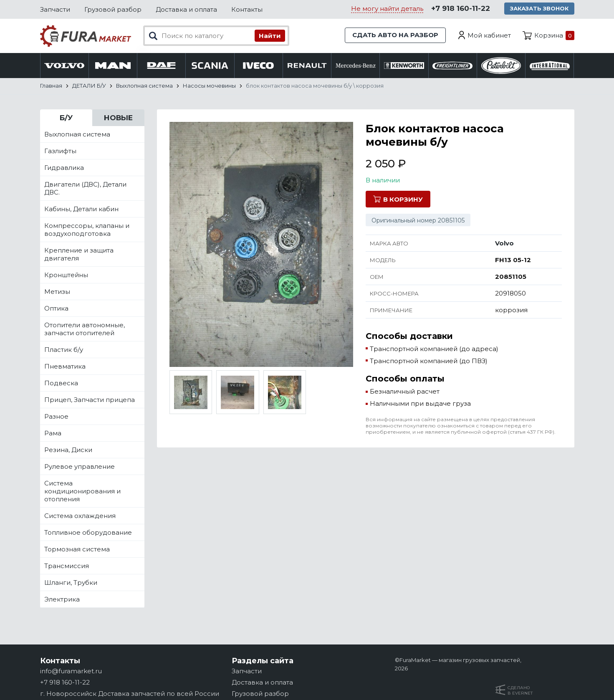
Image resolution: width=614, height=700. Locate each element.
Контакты (247, 9)
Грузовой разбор (113, 9)
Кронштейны (66, 275)
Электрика (62, 600)
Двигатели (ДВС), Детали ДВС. (85, 189)
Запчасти (55, 9)
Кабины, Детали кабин (81, 209)
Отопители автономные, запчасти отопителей (85, 329)
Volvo (504, 244)
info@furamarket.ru (71, 671)
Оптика (56, 309)
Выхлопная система (77, 135)
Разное (56, 417)
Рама (53, 433)
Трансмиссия (67, 566)
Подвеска (61, 383)
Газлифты (60, 151)
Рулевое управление (80, 467)
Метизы (57, 292)
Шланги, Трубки (71, 583)
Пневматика (65, 367)
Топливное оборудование (88, 533)
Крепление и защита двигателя (79, 255)
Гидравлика (64, 168)
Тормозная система (77, 550)
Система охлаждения (80, 516)
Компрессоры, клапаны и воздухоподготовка (87, 230)
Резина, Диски (68, 450)
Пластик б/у (64, 350)
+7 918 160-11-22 (461, 9)
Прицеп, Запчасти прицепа (90, 400)
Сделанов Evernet (520, 690)
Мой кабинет (489, 35)
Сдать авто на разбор (395, 35)
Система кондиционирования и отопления (82, 492)
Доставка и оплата (186, 9)
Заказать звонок (539, 8)
